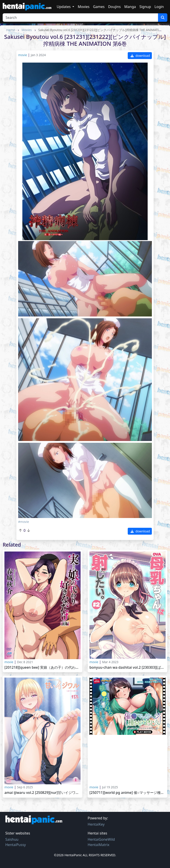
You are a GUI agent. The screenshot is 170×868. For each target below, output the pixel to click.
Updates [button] (64, 7)
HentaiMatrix (99, 845)
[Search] (80, 18)
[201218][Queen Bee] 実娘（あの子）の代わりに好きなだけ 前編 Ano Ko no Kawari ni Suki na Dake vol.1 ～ (42, 667)
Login (159, 7)
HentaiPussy (16, 845)
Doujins (114, 7)
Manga (130, 7)
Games (99, 7)
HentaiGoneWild (101, 839)
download (140, 56)
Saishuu (12, 839)
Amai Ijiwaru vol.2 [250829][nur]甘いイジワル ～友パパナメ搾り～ (42, 793)
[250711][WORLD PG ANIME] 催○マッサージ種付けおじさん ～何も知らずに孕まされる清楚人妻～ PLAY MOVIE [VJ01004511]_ (127, 793)
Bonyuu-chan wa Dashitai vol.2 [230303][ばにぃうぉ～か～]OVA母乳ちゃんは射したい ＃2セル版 (127, 667)
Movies (84, 7)
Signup (145, 7)
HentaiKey (96, 824)
